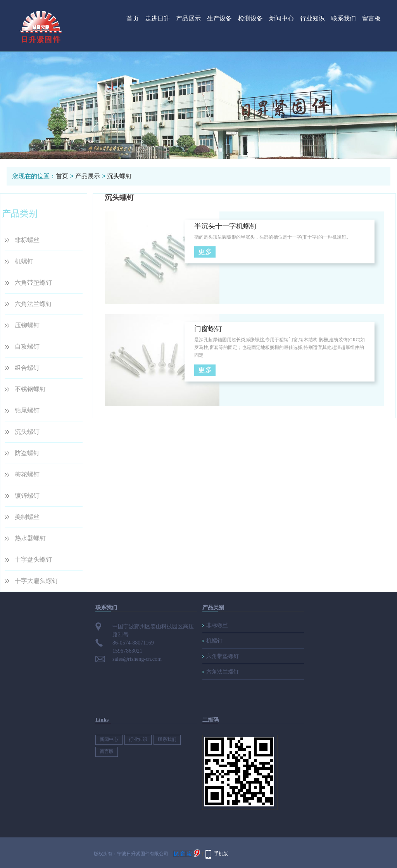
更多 (205, 252)
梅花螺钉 (27, 474)
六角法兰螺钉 (33, 304)
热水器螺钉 (30, 538)
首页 (133, 18)
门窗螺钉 (208, 329)
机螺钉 (24, 261)
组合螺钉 (27, 368)
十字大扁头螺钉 (36, 581)
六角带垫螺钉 (33, 283)
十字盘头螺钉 (33, 559)
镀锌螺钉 (27, 496)
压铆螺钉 (27, 325)
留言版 (107, 751)
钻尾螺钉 (27, 410)
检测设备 (250, 18)
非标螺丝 (27, 240)
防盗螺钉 (27, 453)
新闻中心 (281, 18)
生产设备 (219, 18)
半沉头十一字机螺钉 (226, 226)
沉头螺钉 (119, 176)
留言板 (371, 18)
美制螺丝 (27, 517)
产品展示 (188, 18)
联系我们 (343, 18)
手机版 (221, 854)
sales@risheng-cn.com (137, 659)
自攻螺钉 (27, 346)
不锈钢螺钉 (30, 389)
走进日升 (157, 18)
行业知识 (312, 18)
